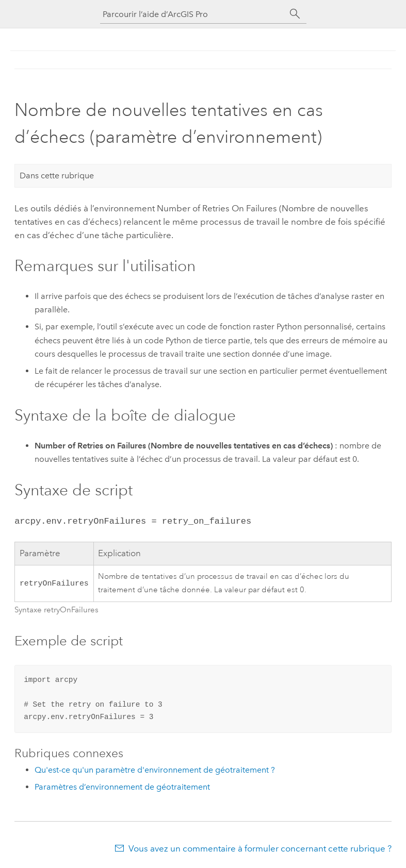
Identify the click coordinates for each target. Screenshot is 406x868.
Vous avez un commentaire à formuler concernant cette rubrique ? (260, 847)
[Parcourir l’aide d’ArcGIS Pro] (193, 14)
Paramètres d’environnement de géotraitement (122, 786)
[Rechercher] (295, 14)
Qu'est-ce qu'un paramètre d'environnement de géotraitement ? (155, 769)
